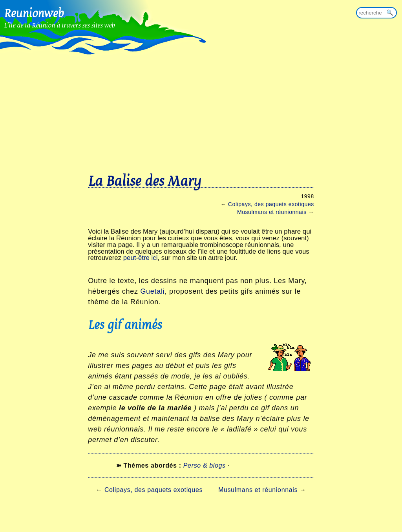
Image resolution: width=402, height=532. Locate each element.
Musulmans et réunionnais (272, 212)
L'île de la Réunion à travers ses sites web (59, 25)
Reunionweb (34, 13)
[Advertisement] (201, 98)
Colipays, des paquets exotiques (271, 204)
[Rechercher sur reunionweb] (376, 13)
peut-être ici (141, 258)
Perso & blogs (205, 465)
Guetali (152, 291)
